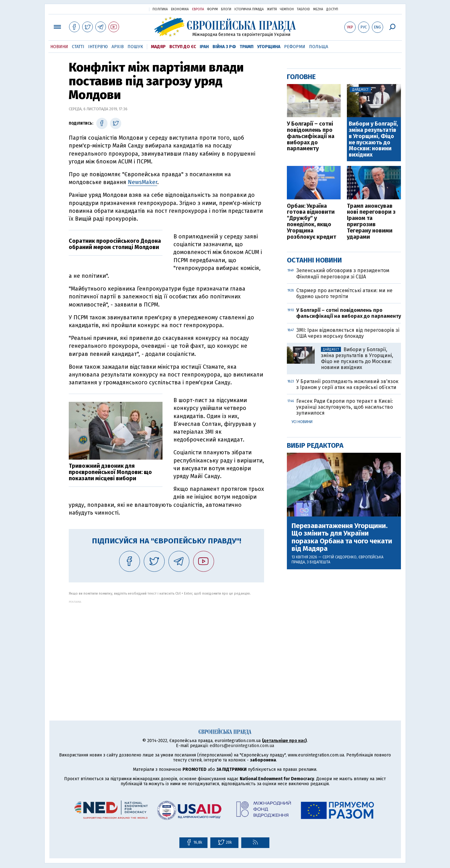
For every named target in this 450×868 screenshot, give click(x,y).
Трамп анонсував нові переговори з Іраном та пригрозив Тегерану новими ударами (371, 222)
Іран (204, 47)
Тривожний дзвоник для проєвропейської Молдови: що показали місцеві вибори (110, 472)
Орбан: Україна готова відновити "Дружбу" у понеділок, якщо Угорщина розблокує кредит (312, 222)
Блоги (226, 9)
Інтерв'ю (98, 47)
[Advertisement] (166, 647)
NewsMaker (142, 182)
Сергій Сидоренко (340, 557)
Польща (319, 47)
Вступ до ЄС (183, 47)
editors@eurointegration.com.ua (242, 746)
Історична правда (249, 9)
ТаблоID (303, 9)
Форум (212, 9)
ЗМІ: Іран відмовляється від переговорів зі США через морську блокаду (348, 333)
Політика (160, 9)
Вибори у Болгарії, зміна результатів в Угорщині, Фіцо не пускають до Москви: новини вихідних (373, 140)
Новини (59, 47)
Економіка (180, 9)
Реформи (295, 47)
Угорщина (269, 47)
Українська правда (129, 9)
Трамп (247, 47)
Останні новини (314, 260)
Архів (118, 47)
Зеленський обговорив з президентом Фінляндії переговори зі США (343, 273)
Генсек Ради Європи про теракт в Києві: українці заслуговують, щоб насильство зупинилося (345, 407)
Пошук (135, 47)
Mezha (318, 9)
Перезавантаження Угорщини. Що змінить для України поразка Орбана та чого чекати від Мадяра (342, 537)
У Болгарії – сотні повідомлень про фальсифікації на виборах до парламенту (311, 136)
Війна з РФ (224, 47)
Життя (272, 9)
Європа (198, 9)
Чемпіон (287, 9)
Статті (78, 47)
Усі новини (302, 422)
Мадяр (158, 47)
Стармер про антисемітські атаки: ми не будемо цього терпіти (344, 293)
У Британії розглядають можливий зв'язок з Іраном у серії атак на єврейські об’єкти (347, 384)
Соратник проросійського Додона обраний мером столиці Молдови (115, 244)
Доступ (332, 9)
